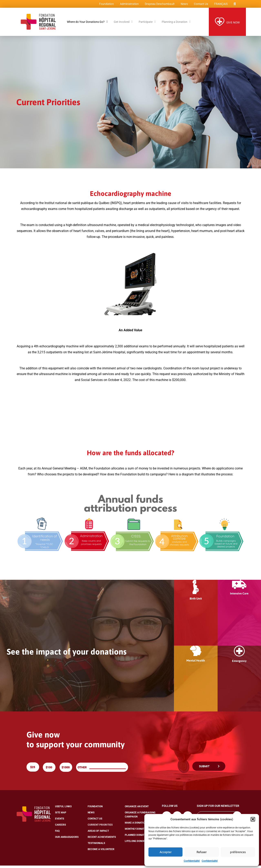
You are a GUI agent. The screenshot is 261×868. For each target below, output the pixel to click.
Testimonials (96, 846)
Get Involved (123, 24)
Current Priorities (100, 827)
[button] (253, 819)
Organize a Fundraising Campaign (140, 817)
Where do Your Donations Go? (87, 24)
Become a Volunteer (101, 852)
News (183, 5)
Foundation (105, 5)
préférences (238, 852)
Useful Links (63, 809)
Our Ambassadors (67, 839)
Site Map (61, 815)
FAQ (57, 833)
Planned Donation (137, 837)
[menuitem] (220, 5)
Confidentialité (192, 861)
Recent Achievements (102, 839)
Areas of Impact (98, 833)
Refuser (202, 852)
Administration (128, 5)
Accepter (166, 852)
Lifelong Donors (136, 844)
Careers (60, 827)
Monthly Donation (137, 831)
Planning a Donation (176, 24)
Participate (147, 24)
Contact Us (200, 5)
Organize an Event (137, 809)
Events (60, 821)
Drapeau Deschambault (158, 5)
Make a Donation (136, 825)
